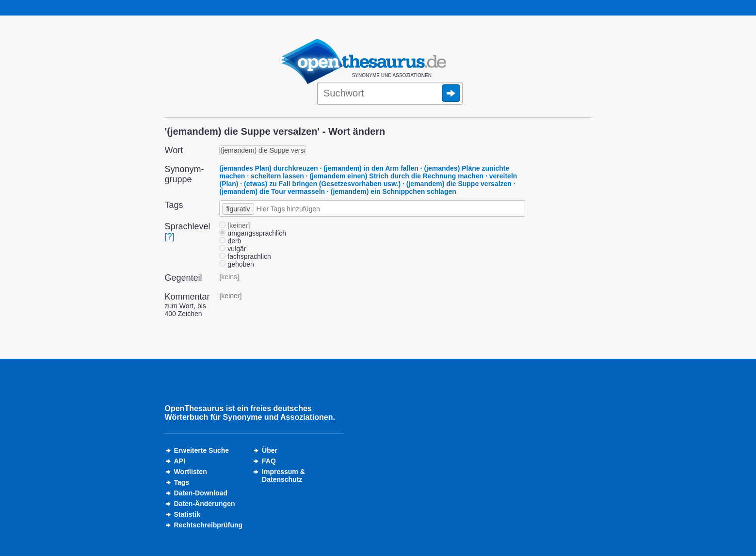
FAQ (269, 461)
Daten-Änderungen (205, 504)
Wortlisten (191, 472)
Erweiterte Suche (202, 450)
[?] (170, 237)
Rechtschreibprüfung (209, 525)
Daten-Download (201, 493)
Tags (182, 482)
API (180, 461)
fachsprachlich (245, 256)
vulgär (233, 249)
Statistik (187, 514)
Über (270, 450)
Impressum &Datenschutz (283, 476)
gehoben (236, 264)
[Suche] (390, 94)
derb (230, 241)
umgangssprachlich (253, 233)
